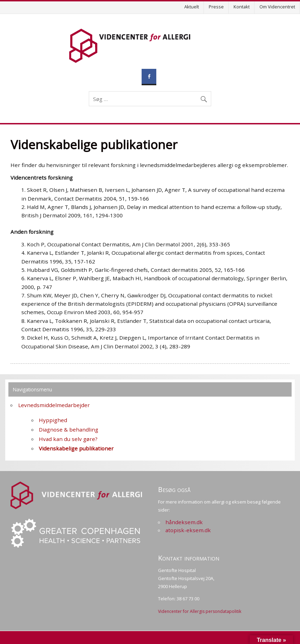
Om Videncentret (277, 7)
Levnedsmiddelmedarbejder (54, 405)
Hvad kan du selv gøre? (68, 439)
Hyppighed (53, 420)
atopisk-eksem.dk (188, 530)
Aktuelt (192, 7)
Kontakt (242, 7)
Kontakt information (189, 558)
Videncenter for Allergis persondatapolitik (200, 611)
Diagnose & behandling (69, 429)
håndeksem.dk (184, 522)
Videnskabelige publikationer (76, 448)
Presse (216, 7)
